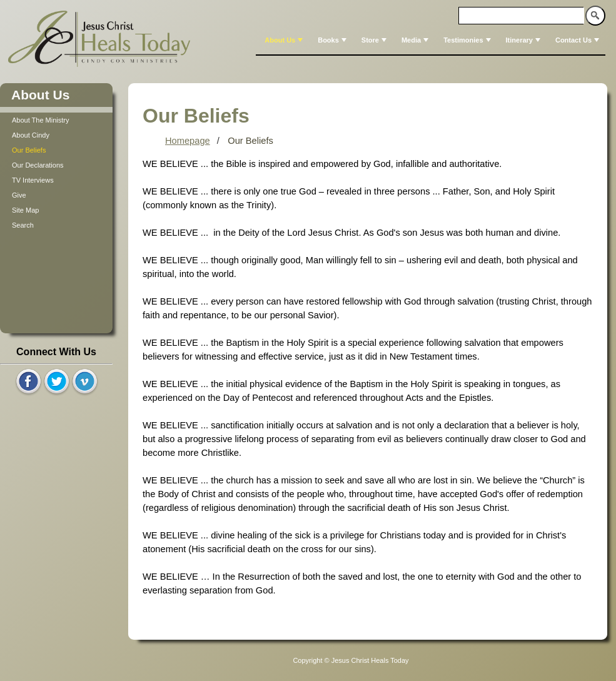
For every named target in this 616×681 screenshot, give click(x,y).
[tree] (56, 173)
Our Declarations (38, 165)
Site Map (25, 210)
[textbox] (522, 16)
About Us (285, 40)
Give (19, 195)
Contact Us (578, 40)
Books (333, 40)
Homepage (188, 141)
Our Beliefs (29, 150)
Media (416, 40)
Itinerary (524, 40)
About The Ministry (41, 120)
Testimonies (468, 40)
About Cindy (31, 135)
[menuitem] (282, 40)
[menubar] (431, 40)
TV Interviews (33, 180)
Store (375, 40)
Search (23, 225)
